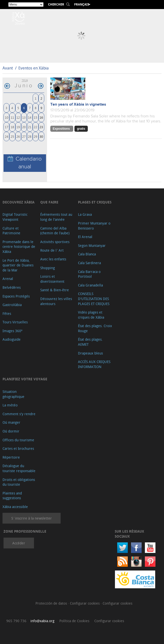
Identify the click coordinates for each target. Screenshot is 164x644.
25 (12, 136)
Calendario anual (25, 163)
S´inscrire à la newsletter (32, 518)
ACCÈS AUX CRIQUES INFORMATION (94, 364)
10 (7, 117)
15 (35, 117)
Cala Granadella (90, 285)
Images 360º (12, 331)
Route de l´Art (52, 250)
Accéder (19, 543)
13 (24, 117)
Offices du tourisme (18, 440)
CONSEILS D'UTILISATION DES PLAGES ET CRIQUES (94, 299)
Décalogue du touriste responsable (19, 468)
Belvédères (12, 287)
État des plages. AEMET (90, 342)
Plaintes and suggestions (12, 496)
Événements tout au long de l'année (56, 217)
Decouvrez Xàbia (18, 202)
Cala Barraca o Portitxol (89, 274)
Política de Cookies (74, 621)
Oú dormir (11, 431)
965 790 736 (16, 621)
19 (18, 127)
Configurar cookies (85, 603)
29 (35, 136)
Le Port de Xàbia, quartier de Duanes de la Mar (18, 265)
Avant (8, 68)
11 (12, 117)
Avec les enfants (53, 259)
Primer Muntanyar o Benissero (94, 226)
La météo (10, 405)
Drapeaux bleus (90, 353)
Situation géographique (13, 394)
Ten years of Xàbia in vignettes (78, 104)
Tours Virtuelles (15, 322)
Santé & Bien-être (55, 290)
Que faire (49, 202)
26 (18, 136)
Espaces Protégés (16, 296)
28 (30, 136)
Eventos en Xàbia (34, 68)
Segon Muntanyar (92, 245)
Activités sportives (55, 242)
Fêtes (7, 313)
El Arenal (85, 237)
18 (12, 127)
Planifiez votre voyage (25, 379)
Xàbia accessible (15, 507)
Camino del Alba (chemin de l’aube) (55, 231)
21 (30, 127)
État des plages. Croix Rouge (95, 328)
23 (41, 127)
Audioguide (12, 339)
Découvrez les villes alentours (56, 301)
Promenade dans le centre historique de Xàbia (19, 247)
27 (24, 136)
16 (41, 117)
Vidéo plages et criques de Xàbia (91, 315)
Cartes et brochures (18, 448)
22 (35, 127)
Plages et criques (95, 202)
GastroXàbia (12, 305)
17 (7, 127)
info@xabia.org (42, 621)
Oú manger (11, 422)
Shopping (48, 268)
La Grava (85, 214)
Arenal (8, 279)
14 (30, 117)
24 (7, 136)
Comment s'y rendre (19, 414)
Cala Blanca (87, 254)
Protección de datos (52, 603)
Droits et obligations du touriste (19, 482)
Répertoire (11, 457)
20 (24, 127)
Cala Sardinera (89, 263)
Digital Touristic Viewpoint (15, 217)
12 (18, 117)
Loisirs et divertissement (52, 279)
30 (41, 136)
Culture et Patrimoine (11, 231)
